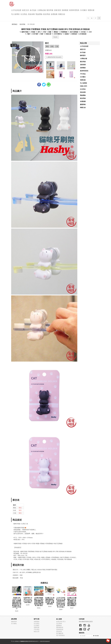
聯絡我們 (14, 622)
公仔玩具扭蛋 (16, 10)
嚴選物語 (15, 24)
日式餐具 (83, 10)
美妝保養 (31, 14)
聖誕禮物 (39, 14)
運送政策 (59, 631)
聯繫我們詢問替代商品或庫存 (54, 57)
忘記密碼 (59, 624)
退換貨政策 (60, 629)
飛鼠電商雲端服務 (44, 641)
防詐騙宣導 (60, 633)
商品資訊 (55, 37)
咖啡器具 (83, 55)
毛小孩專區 (15, 14)
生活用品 (24, 14)
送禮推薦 (54, 14)
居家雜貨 (65, 10)
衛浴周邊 (46, 14)
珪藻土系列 (83, 86)
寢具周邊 (50, 10)
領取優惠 (96, 636)
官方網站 (14, 624)
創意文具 (26, 10)
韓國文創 (62, 14)
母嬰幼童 (91, 10)
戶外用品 (83, 74)
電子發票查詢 (60, 635)
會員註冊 (59, 622)
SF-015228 (31, 24)
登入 (64, 622)
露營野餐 (83, 104)
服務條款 (59, 626)
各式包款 (33, 10)
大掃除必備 (41, 10)
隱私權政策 (60, 627)
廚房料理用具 (74, 10)
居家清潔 (57, 10)
